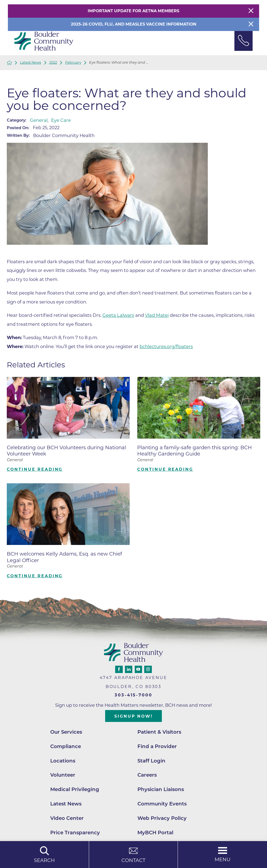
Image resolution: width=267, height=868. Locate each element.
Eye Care (61, 120)
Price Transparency (75, 833)
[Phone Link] (244, 41)
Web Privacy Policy (162, 818)
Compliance (66, 746)
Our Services (66, 732)
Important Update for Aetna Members (133, 11)
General (39, 120)
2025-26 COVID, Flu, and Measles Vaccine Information (134, 24)
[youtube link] (138, 669)
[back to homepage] (9, 63)
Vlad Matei (157, 315)
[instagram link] (148, 669)
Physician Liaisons (161, 789)
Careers (147, 775)
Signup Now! (133, 716)
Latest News (30, 63)
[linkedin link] (129, 669)
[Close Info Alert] (251, 24)
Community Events (162, 804)
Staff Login (151, 761)
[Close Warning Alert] (251, 11)
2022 (53, 63)
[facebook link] (119, 669)
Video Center (67, 818)
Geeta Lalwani (118, 315)
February (73, 63)
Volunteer (63, 775)
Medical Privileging (75, 789)
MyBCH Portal (155, 833)
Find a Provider (157, 746)
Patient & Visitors (159, 732)
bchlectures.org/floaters (166, 346)
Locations (63, 761)
